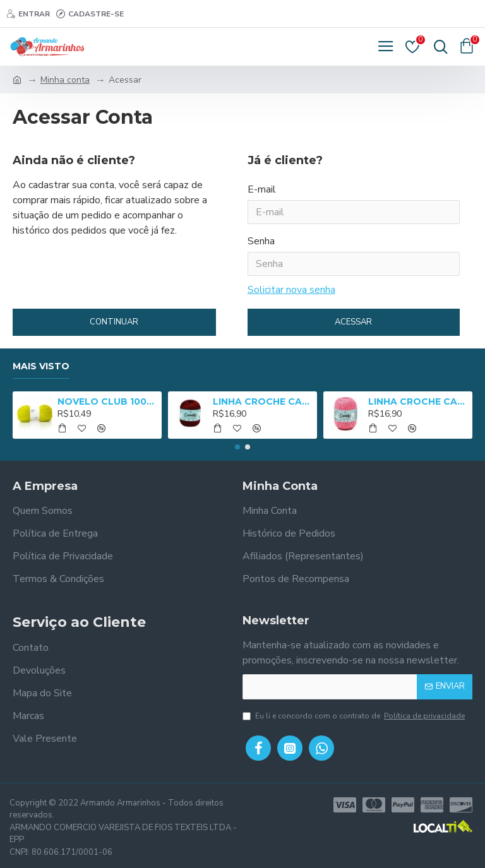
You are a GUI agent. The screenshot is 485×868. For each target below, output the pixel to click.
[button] (237, 447)
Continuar (114, 322)
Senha (261, 241)
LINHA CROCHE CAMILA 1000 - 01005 (263, 401)
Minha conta (65, 80)
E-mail (262, 189)
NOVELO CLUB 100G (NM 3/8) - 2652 (108, 401)
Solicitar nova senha (291, 290)
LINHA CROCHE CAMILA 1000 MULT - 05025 (418, 401)
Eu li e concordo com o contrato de (355, 716)
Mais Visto (41, 366)
